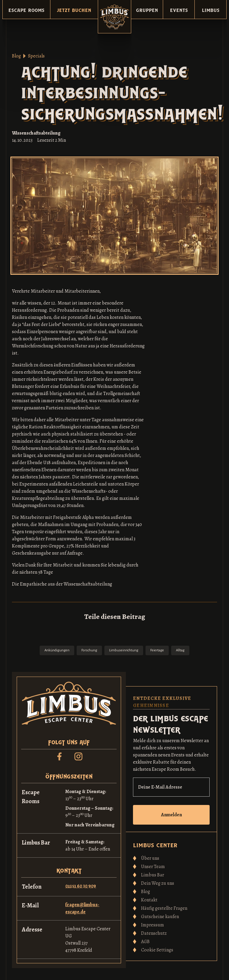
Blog (16, 56)
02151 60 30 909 (81, 886)
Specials (36, 56)
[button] (26, 9)
